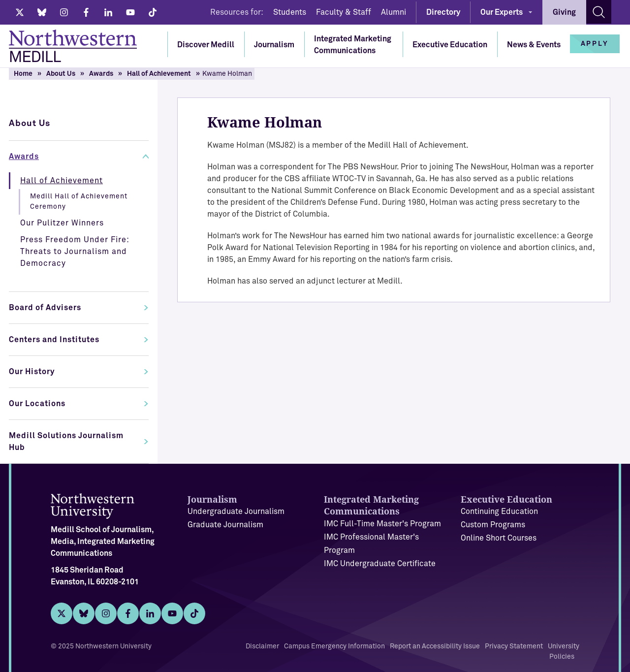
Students (290, 12)
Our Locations (37, 404)
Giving (564, 12)
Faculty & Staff (344, 12)
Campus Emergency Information (334, 646)
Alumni (394, 12)
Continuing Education (499, 512)
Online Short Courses (499, 538)
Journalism (274, 45)
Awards (101, 74)
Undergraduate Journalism (236, 512)
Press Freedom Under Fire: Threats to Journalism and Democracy (75, 252)
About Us (61, 74)
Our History (32, 372)
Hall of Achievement (159, 74)
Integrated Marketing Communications (353, 45)
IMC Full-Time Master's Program (382, 524)
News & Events (534, 45)
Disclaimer (262, 646)
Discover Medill (206, 45)
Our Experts (502, 12)
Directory (443, 12)
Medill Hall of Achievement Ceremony (79, 202)
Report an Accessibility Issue (435, 646)
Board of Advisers (45, 308)
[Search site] (599, 12)
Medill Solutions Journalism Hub (66, 442)
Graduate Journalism (225, 525)
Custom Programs (493, 525)
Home (23, 74)
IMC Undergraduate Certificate (380, 564)
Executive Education (450, 45)
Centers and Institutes (54, 340)
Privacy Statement (514, 646)
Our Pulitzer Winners (62, 223)
